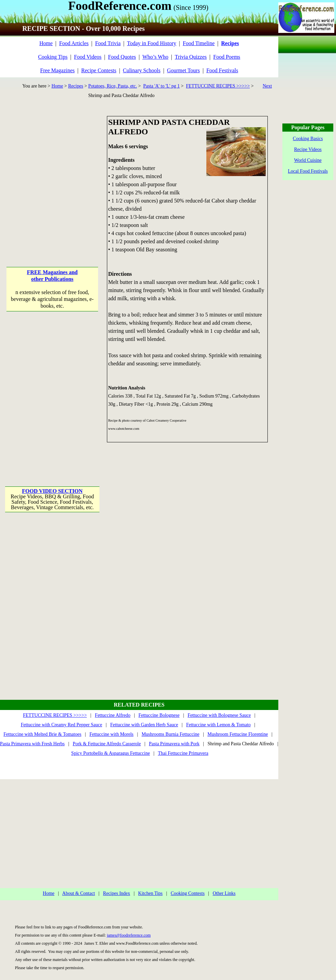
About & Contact (78, 893)
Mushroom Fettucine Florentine (238, 734)
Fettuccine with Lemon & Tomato (218, 725)
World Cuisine (308, 160)
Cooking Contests (188, 893)
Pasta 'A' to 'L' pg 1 (162, 86)
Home (46, 43)
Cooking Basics (308, 139)
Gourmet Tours (183, 70)
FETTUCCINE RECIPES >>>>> (218, 86)
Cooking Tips (53, 57)
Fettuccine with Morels (111, 734)
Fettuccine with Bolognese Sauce (219, 715)
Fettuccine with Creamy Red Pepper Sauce (61, 725)
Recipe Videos (308, 149)
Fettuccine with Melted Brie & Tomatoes (42, 734)
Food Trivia (108, 43)
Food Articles (74, 43)
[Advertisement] (64, 180)
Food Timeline (199, 43)
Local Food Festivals (308, 171)
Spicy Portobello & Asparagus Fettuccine (111, 753)
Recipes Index (117, 893)
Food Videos (88, 57)
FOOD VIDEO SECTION (52, 491)
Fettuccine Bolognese (159, 715)
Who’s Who (155, 57)
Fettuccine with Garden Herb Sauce (144, 725)
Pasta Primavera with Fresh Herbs (32, 744)
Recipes (76, 86)
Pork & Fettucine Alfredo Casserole (107, 744)
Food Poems (227, 57)
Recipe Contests (99, 70)
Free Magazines (57, 70)
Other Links (224, 893)
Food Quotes (122, 57)
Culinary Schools (142, 70)
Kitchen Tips (150, 893)
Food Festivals (222, 70)
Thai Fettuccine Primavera (183, 753)
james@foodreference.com (129, 935)
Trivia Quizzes (191, 57)
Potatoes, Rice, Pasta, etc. (113, 86)
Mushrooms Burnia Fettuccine (170, 734)
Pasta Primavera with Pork (174, 744)
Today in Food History (152, 43)
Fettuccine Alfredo (113, 715)
